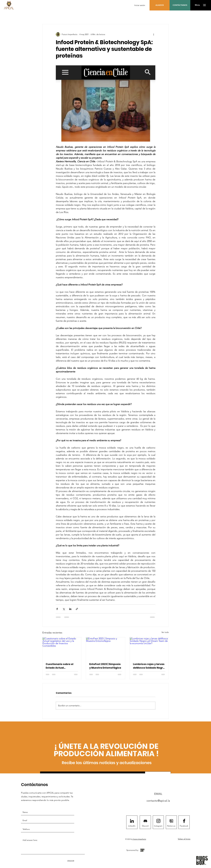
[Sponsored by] (132, 850)
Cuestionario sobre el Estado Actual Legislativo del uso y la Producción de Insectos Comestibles (61, 666)
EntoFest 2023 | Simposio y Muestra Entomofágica (105, 666)
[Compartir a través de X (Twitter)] (64, 609)
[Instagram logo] (158, 821)
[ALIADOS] (160, 5)
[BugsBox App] (142, 850)
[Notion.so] (171, 826)
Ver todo (165, 632)
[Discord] (145, 826)
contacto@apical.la (158, 801)
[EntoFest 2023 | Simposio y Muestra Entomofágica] (105, 648)
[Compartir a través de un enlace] (77, 609)
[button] (197, 5)
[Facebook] (184, 826)
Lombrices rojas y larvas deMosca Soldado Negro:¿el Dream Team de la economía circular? (149, 666)
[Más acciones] (154, 34)
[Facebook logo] (184, 821)
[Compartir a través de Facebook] (57, 609)
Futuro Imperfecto (139, 839)
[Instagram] (158, 826)
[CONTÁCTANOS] (180, 5)
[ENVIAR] (70, 861)
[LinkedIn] (132, 826)
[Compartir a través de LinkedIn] (70, 609)
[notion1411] (171, 821)
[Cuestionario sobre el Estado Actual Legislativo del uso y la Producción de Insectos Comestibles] (62, 648)
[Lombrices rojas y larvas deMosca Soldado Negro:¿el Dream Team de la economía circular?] (149, 648)
